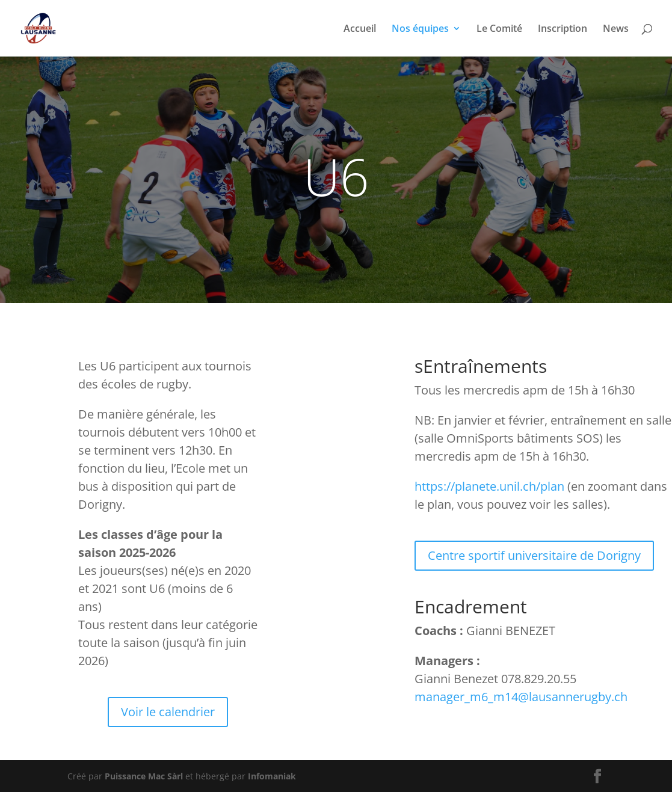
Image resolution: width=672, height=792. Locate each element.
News (616, 29)
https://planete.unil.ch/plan (489, 486)
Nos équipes (420, 29)
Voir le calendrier (168, 712)
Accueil (360, 29)
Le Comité (499, 29)
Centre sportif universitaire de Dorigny (534, 555)
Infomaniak (272, 776)
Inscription (563, 29)
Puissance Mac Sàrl (144, 776)
